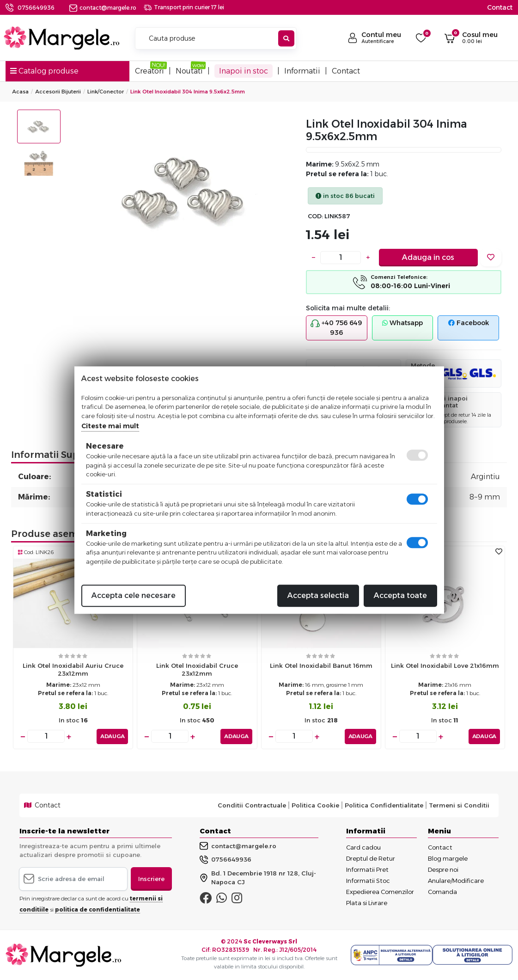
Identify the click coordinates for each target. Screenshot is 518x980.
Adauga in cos (428, 257)
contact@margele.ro (103, 8)
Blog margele (448, 858)
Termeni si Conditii (459, 805)
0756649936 (36, 8)
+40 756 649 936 (336, 328)
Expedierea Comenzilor (380, 892)
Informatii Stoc (368, 881)
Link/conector (106, 92)
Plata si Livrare (367, 903)
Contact (500, 7)
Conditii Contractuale (252, 805)
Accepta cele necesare (134, 595)
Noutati (189, 71)
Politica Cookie (315, 805)
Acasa (20, 92)
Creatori (149, 71)
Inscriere (151, 879)
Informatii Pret (367, 869)
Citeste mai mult (110, 426)
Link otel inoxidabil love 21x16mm (445, 666)
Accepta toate (400, 595)
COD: (315, 216)
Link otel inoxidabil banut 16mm (321, 666)
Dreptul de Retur (371, 858)
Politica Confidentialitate (384, 805)
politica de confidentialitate (98, 909)
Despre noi (443, 869)
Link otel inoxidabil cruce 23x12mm (197, 669)
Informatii (302, 71)
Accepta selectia (318, 595)
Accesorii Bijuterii (58, 92)
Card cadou (363, 847)
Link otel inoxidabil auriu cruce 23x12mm (73, 669)
